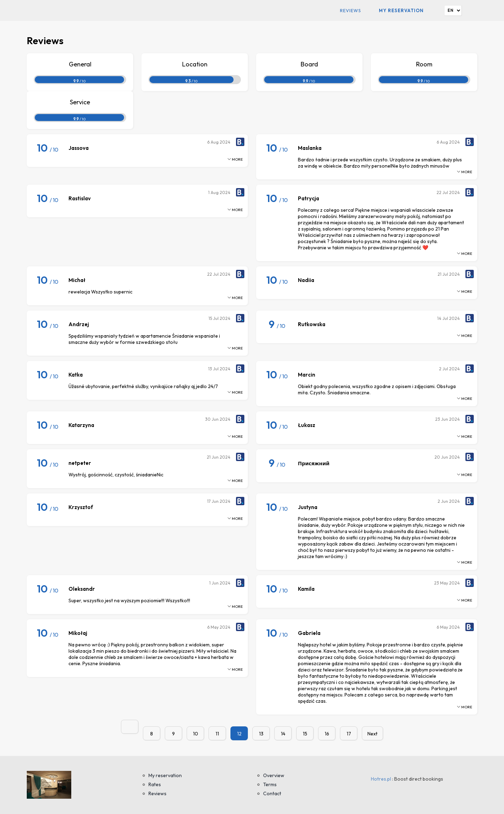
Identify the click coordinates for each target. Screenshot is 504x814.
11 (217, 734)
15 (305, 734)
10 (196, 734)
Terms (270, 784)
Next (372, 734)
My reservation (401, 10)
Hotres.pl (381, 779)
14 (283, 734)
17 (349, 734)
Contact (272, 793)
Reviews (351, 10)
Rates (155, 784)
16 (327, 734)
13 (261, 734)
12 (239, 734)
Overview (274, 775)
